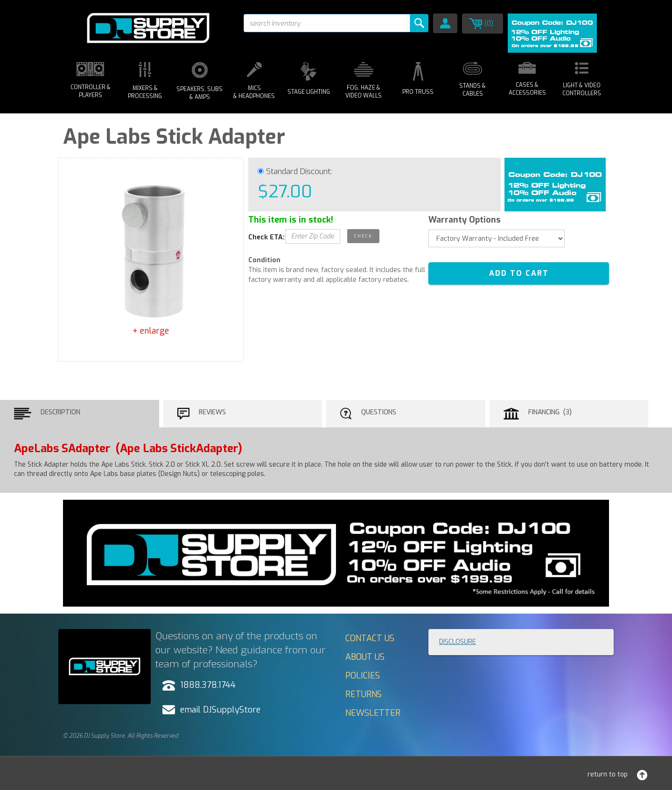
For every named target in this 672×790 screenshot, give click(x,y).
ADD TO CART (519, 273)
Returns (364, 694)
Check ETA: (266, 237)
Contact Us (370, 638)
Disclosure (458, 642)
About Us (365, 657)
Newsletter (373, 713)
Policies (363, 676)
